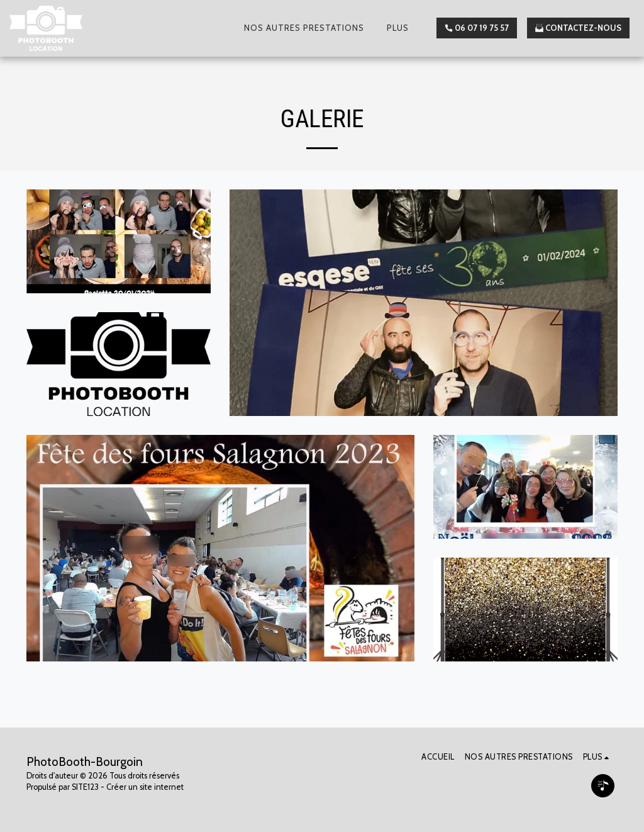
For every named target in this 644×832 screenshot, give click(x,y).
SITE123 (85, 787)
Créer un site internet (145, 787)
